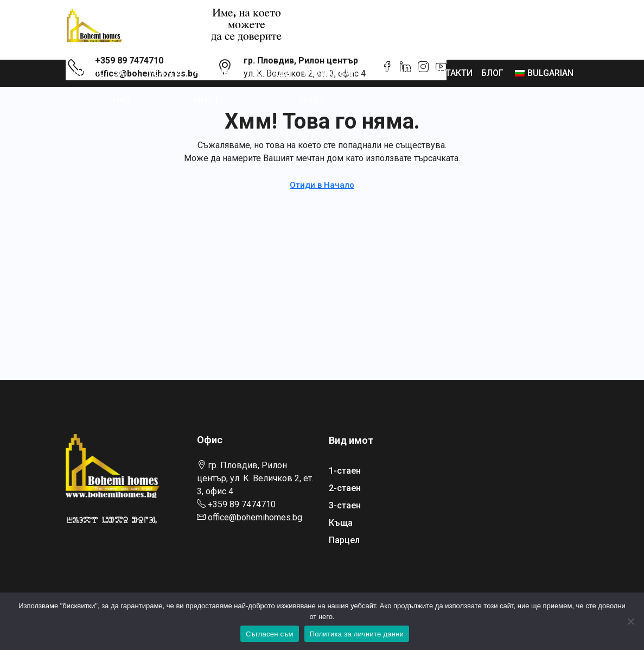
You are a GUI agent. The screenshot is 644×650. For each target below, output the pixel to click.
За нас (122, 87)
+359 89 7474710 (242, 504)
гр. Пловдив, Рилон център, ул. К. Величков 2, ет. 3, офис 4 (255, 478)
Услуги (164, 73)
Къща (341, 523)
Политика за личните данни (357, 634)
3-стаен (345, 505)
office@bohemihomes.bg (255, 517)
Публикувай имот (328, 87)
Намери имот (212, 87)
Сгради (274, 73)
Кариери (400, 73)
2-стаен (345, 488)
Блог (492, 73)
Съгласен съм (270, 634)
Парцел (344, 540)
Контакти (450, 73)
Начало (87, 73)
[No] (630, 621)
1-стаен (345, 471)
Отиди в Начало (322, 185)
